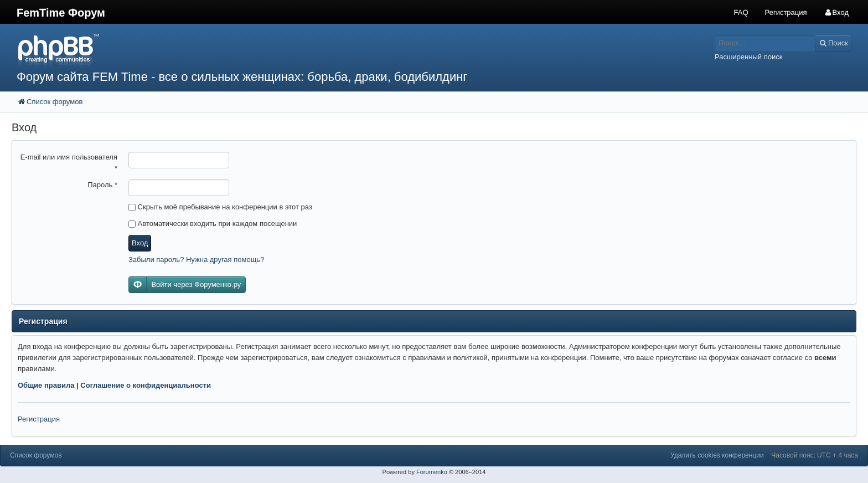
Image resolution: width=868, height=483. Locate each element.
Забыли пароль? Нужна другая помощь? (196, 260)
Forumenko (432, 472)
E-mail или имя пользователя (69, 163)
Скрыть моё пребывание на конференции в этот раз (220, 207)
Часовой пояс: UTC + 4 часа (815, 455)
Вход (140, 243)
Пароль (102, 185)
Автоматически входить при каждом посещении (213, 223)
